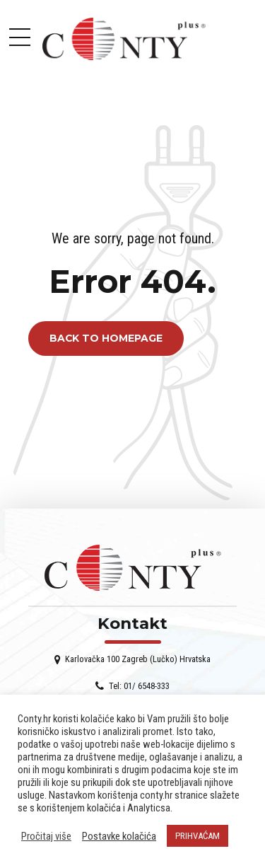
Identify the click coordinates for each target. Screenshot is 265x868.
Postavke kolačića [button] (119, 836)
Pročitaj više (46, 836)
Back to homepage (106, 339)
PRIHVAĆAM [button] (198, 836)
